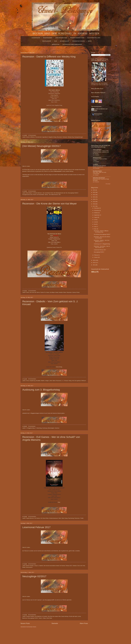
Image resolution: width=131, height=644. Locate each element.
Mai (95, 224)
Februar (96, 255)
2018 (94, 204)
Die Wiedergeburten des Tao (61, 193)
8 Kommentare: (32, 426)
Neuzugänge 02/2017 (34, 576)
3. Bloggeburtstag (30, 428)
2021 (94, 197)
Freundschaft (38, 137)
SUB (56, 41)
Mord (60, 518)
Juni (95, 222)
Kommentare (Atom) (31, 627)
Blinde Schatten (30, 566)
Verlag (70, 381)
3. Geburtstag (38, 428)
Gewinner (57, 428)
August (96, 217)
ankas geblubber (97, 150)
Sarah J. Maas (42, 618)
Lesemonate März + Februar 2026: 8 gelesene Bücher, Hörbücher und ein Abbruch (101, 152)
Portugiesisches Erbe (27, 195)
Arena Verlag (59, 367)
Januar (96, 257)
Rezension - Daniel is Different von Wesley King (49, 57)
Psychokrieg (71, 518)
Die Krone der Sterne (35, 292)
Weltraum (84, 381)
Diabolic (43, 381)
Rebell (24, 567)
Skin (60, 195)
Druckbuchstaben (98, 171)
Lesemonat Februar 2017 (36, 527)
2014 (94, 265)
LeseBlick (95, 164)
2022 (94, 195)
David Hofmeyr (65, 616)
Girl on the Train (81, 566)
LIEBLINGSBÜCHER (61, 38)
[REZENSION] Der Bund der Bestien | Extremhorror (99, 166)
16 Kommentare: (32, 379)
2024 (94, 190)
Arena (27, 381)
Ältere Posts (84, 623)
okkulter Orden (62, 292)
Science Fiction (76, 292)
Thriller (82, 518)
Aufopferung (32, 381)
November (97, 210)
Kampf (57, 292)
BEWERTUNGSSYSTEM (77, 38)
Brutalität (38, 381)
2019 (94, 202)
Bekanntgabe (51, 428)
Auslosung (45, 428)
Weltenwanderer (98, 114)
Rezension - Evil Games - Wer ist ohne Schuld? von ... (102, 247)
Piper (59, 502)
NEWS (90, 41)
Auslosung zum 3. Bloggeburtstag (41, 390)
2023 (94, 192)
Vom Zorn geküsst (76, 381)
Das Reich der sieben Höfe (54, 616)
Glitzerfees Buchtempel (99, 178)
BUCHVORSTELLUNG (94, 38)
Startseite (55, 623)
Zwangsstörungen (79, 137)
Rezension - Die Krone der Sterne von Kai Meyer (50, 204)
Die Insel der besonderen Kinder (51, 566)
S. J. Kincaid (65, 381)
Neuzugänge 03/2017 (73, 193)
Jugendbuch (45, 137)
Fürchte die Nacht (73, 616)
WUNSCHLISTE (64, 41)
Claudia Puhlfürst (30, 616)
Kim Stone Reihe (45, 518)
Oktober (96, 213)
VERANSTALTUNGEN (78, 41)
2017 (94, 206)
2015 (94, 263)
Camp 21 (36, 566)
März (95, 229)
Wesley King (71, 137)
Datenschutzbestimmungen (72, 44)
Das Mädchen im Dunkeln (41, 616)
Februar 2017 (69, 566)
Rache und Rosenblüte (39, 195)
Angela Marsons (30, 518)
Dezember (97, 208)
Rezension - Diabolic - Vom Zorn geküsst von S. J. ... (102, 241)
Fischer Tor (59, 247)
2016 (94, 260)
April (95, 227)
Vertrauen (65, 137)
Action (28, 292)
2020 (94, 199)
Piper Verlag (65, 518)
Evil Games (37, 518)
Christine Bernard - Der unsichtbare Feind (43, 193)
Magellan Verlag (58, 105)
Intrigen (47, 381)
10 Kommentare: (32, 135)
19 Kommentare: (32, 191)
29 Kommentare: (32, 615)
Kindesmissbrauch (54, 518)
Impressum (56, 44)
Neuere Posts (25, 623)
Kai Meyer (52, 292)
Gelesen (75, 566)
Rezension (59, 137)
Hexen (48, 292)
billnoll (47, 633)
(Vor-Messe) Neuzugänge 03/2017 (42, 146)
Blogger (57, 633)
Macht (54, 381)
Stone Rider (49, 618)
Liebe (51, 381)
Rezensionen (48, 38)
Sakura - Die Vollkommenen (51, 195)
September (97, 215)
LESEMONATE (36, 38)
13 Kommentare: (32, 291)
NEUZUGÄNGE (47, 41)
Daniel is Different (30, 137)
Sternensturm (29, 567)
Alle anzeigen (108, 184)
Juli (95, 220)
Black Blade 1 (29, 193)
